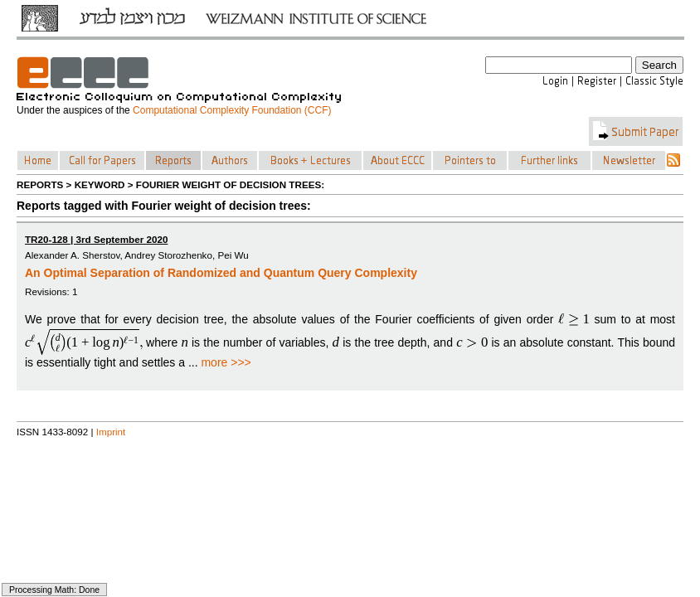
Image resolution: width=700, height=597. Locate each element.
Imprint (111, 432)
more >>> (226, 362)
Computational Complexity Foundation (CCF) (232, 110)
